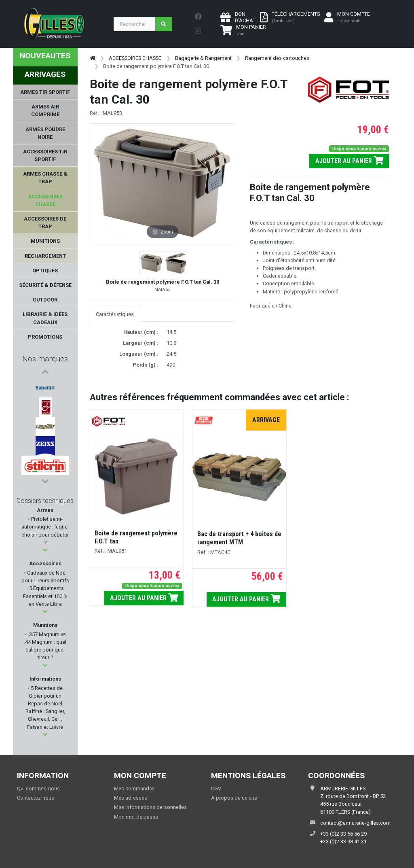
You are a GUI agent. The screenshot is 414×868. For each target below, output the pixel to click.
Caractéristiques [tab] (115, 314)
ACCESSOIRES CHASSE (135, 58)
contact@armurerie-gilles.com (355, 823)
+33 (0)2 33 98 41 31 (343, 841)
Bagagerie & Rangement (203, 58)
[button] (45, 550)
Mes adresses (131, 798)
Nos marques (45, 359)
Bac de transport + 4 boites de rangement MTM (239, 538)
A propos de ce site (234, 798)
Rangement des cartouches (277, 58)
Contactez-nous (36, 798)
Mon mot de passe (136, 817)
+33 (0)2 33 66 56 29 (343, 834)
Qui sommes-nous (38, 788)
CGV (216, 788)
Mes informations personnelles (150, 807)
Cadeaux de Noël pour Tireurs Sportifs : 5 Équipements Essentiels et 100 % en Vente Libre (45, 588)
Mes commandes (134, 788)
